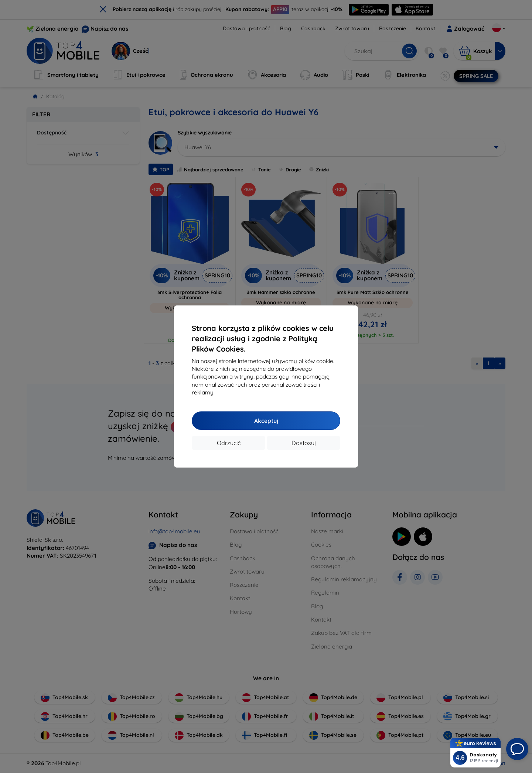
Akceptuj (266, 421)
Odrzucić (229, 443)
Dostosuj (304, 443)
